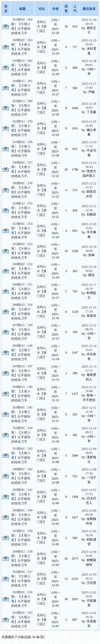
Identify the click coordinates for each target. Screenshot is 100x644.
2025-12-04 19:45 (89, 554)
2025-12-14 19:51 (89, 348)
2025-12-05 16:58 (89, 533)
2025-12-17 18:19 (89, 287)
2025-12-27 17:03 (89, 86)
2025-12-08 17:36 (89, 471)
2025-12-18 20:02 (89, 269)
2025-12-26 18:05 (89, 106)
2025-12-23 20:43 (89, 165)
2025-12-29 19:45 (89, 42)
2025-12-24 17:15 (89, 144)
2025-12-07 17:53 (89, 492)
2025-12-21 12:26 (89, 208)
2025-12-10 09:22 (89, 430)
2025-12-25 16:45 (89, 124)
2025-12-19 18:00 (89, 249)
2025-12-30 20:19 (89, 22)
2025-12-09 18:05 (89, 451)
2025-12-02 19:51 (89, 594)
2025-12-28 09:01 (89, 63)
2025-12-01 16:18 (89, 615)
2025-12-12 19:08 (89, 389)
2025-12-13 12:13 (89, 369)
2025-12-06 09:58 (89, 513)
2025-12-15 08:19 (89, 327)
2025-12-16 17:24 (89, 309)
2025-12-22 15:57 (89, 185)
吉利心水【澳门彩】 (42, 26)
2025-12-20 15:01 (89, 226)
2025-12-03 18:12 (89, 576)
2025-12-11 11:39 (89, 410)
